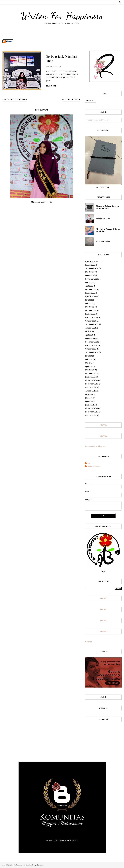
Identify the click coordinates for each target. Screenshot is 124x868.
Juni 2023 (89, 282)
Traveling (91, 101)
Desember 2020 (92, 342)
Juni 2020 (89, 359)
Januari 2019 (90, 405)
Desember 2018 (92, 408)
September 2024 (92, 268)
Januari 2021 (90, 338)
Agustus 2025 (91, 261)
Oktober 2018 (91, 415)
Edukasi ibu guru (103, 187)
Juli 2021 (89, 331)
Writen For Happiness (62, 15)
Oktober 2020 (91, 349)
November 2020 (92, 345)
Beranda (89, 642)
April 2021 (89, 335)
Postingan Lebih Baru (15, 100)
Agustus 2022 (91, 296)
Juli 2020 (89, 356)
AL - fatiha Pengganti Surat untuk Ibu (108, 230)
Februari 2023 (91, 289)
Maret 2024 (90, 272)
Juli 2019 (89, 394)
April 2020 (89, 366)
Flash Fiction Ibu (103, 242)
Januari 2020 (90, 377)
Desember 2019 (92, 380)
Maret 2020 (90, 370)
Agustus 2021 (91, 328)
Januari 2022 (90, 314)
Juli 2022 (89, 300)
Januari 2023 (90, 293)
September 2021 (92, 324)
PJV (89, 463)
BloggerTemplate (38, 865)
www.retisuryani (94, 466)
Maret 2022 (90, 307)
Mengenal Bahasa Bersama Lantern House (108, 207)
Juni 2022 (89, 303)
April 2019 (89, 401)
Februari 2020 (91, 373)
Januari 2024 (90, 275)
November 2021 (92, 317)
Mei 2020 (89, 363)
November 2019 (92, 384)
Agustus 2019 (91, 391)
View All (103, 425)
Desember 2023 (92, 279)
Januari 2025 (90, 265)
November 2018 (92, 412)
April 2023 (89, 286)
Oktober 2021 (91, 321)
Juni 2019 (89, 398)
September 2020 (92, 352)
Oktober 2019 (91, 387)
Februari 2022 (91, 310)
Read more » (52, 86)
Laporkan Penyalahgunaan (96, 446)
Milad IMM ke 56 (103, 219)
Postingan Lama (70, 100)
